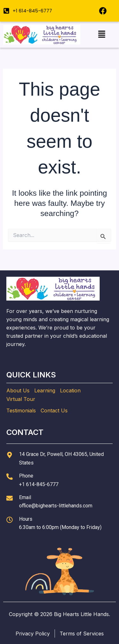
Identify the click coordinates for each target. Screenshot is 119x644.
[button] (102, 34)
